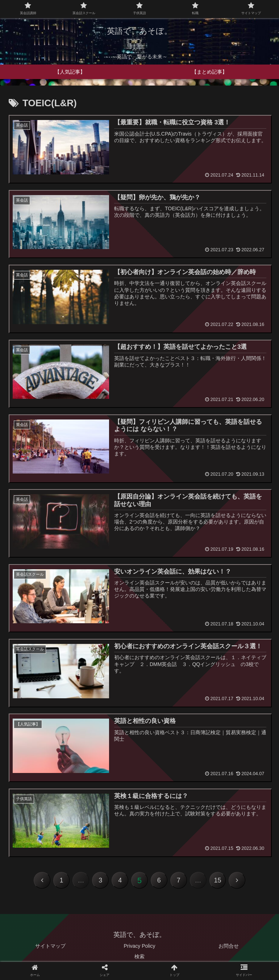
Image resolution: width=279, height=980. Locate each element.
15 (218, 881)
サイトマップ (50, 946)
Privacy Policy (139, 946)
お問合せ (229, 946)
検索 (139, 956)
